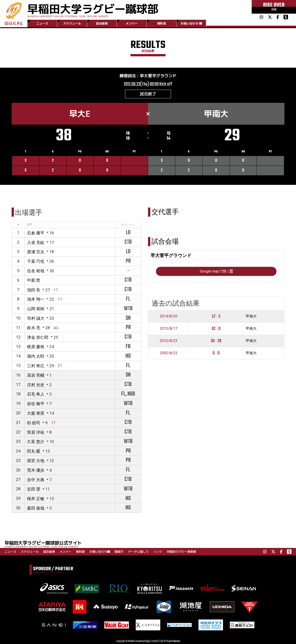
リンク (158, 552)
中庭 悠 (34, 280)
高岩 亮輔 (36, 375)
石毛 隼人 (36, 394)
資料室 (162, 23)
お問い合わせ (191, 23)
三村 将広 (36, 366)
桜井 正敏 (36, 499)
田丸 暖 (34, 451)
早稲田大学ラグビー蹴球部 (93, 9)
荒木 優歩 (36, 470)
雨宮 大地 (36, 461)
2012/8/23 (169, 341)
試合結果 (102, 23)
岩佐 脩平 (36, 404)
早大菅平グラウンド (158, 76)
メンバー (132, 23)
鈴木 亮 (34, 328)
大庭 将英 (36, 413)
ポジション (128, 225)
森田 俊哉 (36, 508)
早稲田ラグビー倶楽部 (181, 552)
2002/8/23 (169, 353)
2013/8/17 (169, 328)
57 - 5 (216, 316)
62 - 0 (216, 329)
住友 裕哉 (36, 271)
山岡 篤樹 (36, 309)
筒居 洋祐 (36, 432)
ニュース (42, 23)
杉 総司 (34, 423)
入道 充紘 (36, 242)
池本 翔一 (36, 299)
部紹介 (119, 552)
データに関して (138, 552)
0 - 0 (216, 353)
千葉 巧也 (36, 261)
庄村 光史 (36, 385)
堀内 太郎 (36, 356)
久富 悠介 (36, 442)
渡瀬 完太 (36, 252)
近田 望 (34, 489)
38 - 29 (216, 341)
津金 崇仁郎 (38, 337)
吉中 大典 (36, 480)
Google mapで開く (216, 271)
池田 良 (34, 290)
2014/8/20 (169, 316)
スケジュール (72, 23)
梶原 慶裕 (36, 347)
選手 (30, 225)
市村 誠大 (36, 318)
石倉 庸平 (36, 233)
